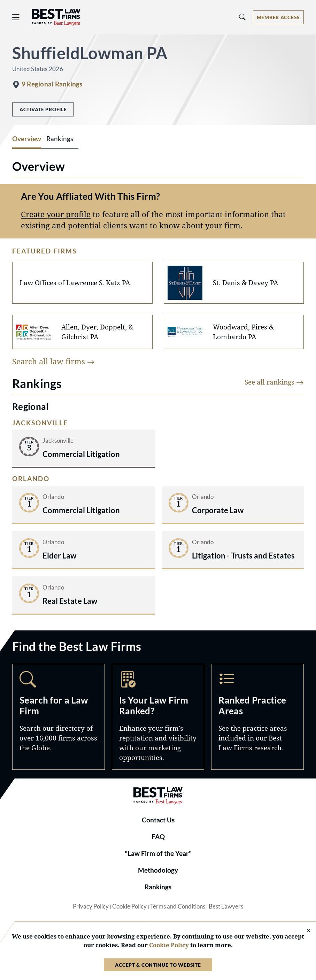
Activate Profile (43, 109)
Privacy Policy (91, 906)
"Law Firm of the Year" (158, 853)
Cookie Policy (129, 906)
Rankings (158, 887)
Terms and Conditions (178, 906)
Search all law (53, 361)
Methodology (158, 870)
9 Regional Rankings (52, 84)
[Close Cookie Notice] (304, 931)
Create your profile (56, 214)
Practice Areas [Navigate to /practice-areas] (257, 717)
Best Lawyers (226, 906)
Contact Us (158, 820)
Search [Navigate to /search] (59, 717)
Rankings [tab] (60, 139)
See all (274, 382)
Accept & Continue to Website (158, 965)
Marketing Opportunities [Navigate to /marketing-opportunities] (158, 717)
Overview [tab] (27, 139)
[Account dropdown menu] (278, 17)
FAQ (158, 837)
